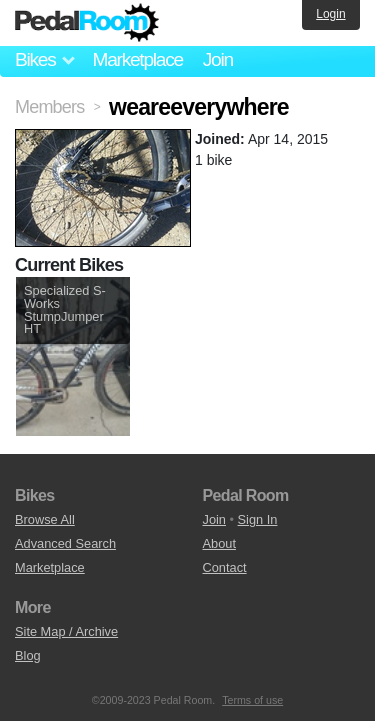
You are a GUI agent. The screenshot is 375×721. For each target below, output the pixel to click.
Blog (28, 655)
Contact (225, 567)
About (219, 543)
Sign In (258, 519)
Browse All (45, 519)
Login (330, 14)
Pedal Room (87, 23)
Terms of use (252, 700)
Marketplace (137, 59)
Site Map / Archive (66, 631)
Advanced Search (65, 543)
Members (49, 107)
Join (218, 59)
